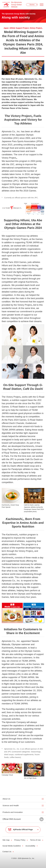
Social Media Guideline (12, 846)
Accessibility (30, 846)
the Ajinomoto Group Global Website (16, 5)
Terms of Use (35, 840)
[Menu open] (42, 5)
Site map (6, 840)
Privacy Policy (20, 840)
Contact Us (7, 852)
